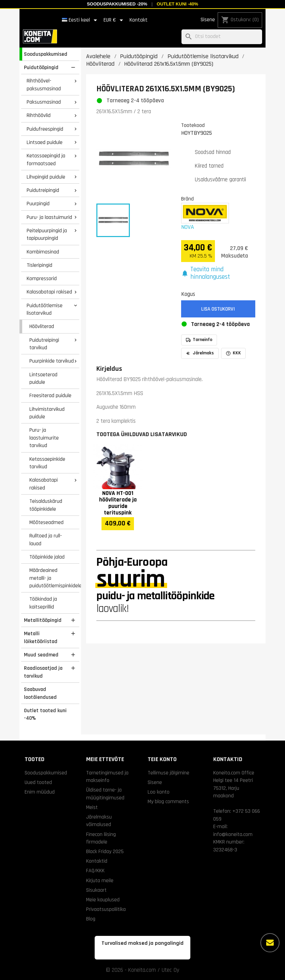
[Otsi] (222, 37)
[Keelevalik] (81, 20)
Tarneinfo (199, 340)
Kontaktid (97, 861)
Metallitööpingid (43, 620)
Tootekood (193, 125)
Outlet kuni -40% (178, 4)
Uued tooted (38, 782)
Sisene (208, 20)
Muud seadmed (41, 655)
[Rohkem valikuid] (270, 943)
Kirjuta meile (100, 880)
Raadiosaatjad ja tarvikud (43, 672)
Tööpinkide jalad (47, 557)
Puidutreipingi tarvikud (44, 344)
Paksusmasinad (44, 102)
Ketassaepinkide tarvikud (47, 463)
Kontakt (139, 20)
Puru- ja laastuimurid (49, 217)
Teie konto (162, 759)
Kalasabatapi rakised (49, 292)
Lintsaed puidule (45, 142)
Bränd (187, 199)
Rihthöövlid (39, 115)
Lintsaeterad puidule (43, 378)
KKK (233, 353)
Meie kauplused (103, 900)
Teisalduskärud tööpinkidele (46, 505)
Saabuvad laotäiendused (40, 693)
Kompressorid (42, 278)
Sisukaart (96, 890)
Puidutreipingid (43, 190)
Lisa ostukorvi (218, 309)
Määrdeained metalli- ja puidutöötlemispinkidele (54, 578)
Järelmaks (200, 353)
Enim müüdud (40, 792)
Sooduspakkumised (46, 54)
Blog (91, 919)
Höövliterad (42, 326)
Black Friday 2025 (105, 851)
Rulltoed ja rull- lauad (46, 540)
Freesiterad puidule (50, 395)
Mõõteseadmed (46, 522)
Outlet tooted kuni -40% (45, 714)
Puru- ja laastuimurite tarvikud (44, 438)
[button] (218, 273)
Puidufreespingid (45, 129)
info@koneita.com (233, 834)
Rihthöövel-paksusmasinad (44, 85)
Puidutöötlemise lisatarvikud (45, 309)
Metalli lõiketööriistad (41, 637)
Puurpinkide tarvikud (52, 361)
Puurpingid (38, 204)
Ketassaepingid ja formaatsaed (46, 160)
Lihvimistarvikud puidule (47, 413)
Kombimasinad (43, 252)
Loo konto (159, 792)
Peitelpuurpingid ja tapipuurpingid (47, 234)
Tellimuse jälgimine (168, 773)
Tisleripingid (39, 265)
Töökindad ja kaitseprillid (43, 603)
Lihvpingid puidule (46, 177)
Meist (92, 807)
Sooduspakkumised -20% (117, 4)
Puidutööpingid (41, 67)
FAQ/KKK (95, 871)
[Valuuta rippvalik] (114, 20)
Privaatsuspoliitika (106, 909)
